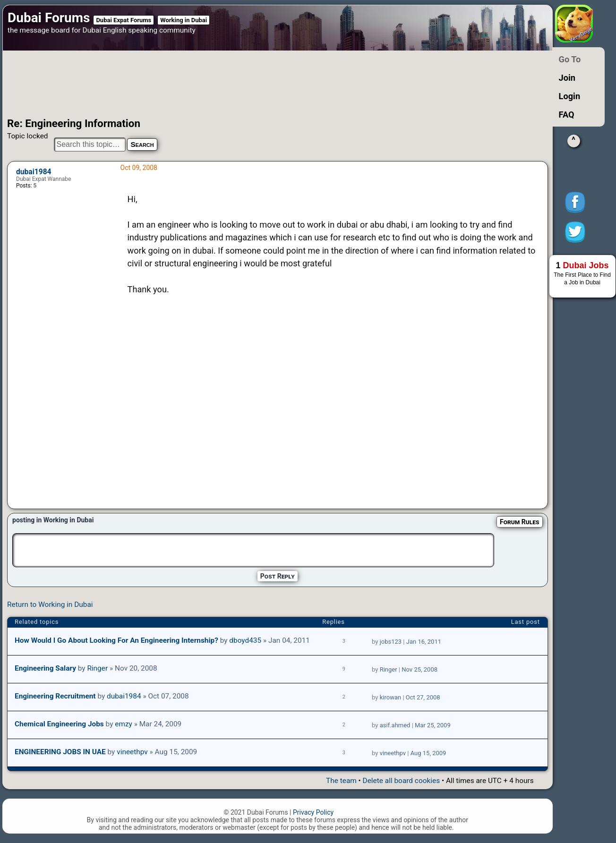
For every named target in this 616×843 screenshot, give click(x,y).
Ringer (97, 668)
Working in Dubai (184, 20)
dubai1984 (34, 172)
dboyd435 (245, 640)
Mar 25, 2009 (433, 725)
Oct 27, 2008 (423, 697)
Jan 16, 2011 (424, 642)
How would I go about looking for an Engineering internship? (116, 640)
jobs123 (391, 642)
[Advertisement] (257, 84)
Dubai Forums (49, 18)
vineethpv (132, 752)
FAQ (567, 115)
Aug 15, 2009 (428, 753)
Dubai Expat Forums (124, 20)
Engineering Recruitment (55, 696)
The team (341, 781)
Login (570, 96)
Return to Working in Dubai (50, 605)
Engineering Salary (45, 668)
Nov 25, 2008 (419, 669)
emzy (124, 724)
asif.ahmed (395, 725)
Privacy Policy (313, 812)
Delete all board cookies (401, 781)
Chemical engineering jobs (59, 724)
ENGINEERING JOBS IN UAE (60, 752)
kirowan (390, 697)
